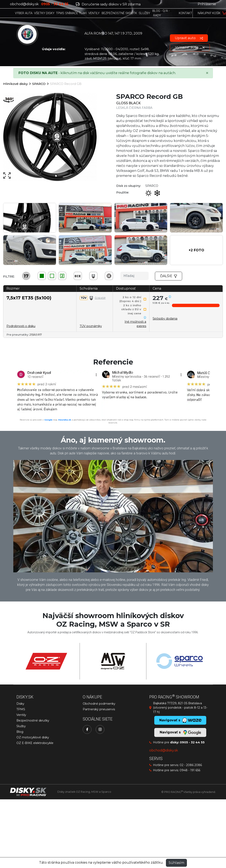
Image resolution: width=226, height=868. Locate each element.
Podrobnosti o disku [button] (21, 326)
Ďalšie (169, 276)
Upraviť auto (189, 38)
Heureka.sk (65, 420)
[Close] (207, 73)
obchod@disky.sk (24, 4)
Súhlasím (176, 863)
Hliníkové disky (15, 84)
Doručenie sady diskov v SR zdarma (108, 4)
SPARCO (39, 84)
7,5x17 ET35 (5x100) (29, 298)
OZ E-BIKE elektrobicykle (35, 743)
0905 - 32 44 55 (192, 742)
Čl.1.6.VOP (100, 298)
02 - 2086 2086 (191, 765)
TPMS (21, 709)
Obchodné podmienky (99, 704)
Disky (20, 704)
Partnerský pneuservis (99, 709)
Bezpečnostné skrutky (33, 720)
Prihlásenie (207, 4)
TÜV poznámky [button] (91, 326)
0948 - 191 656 (190, 770)
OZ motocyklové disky (33, 737)
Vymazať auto (190, 47)
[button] (196, 250)
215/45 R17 (36, 335)
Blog (20, 732)
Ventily (21, 715)
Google (48, 420)
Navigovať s (180, 733)
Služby (21, 726)
